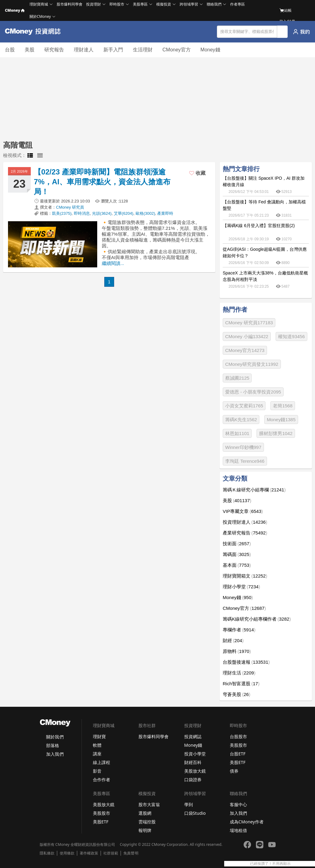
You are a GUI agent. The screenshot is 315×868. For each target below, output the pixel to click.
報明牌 (145, 830)
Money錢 (210, 50)
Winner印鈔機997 (243, 447)
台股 (10, 50)
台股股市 (238, 736)
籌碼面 (237, 554)
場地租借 (238, 830)
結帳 (285, 10)
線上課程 (102, 762)
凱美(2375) (62, 213)
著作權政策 (89, 853)
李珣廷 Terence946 (245, 461)
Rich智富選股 (241, 684)
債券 (234, 771)
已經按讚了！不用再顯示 (291, 864)
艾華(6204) (124, 213)
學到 (189, 804)
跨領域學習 (189, 4)
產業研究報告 (245, 533)
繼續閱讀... (113, 263)
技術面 (237, 544)
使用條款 (67, 853)
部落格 (53, 745)
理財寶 (99, 736)
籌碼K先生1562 (241, 420)
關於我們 (55, 737)
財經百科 (193, 762)
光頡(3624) (102, 213)
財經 (233, 640)
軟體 (97, 745)
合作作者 (102, 780)
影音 (97, 771)
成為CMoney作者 (247, 822)
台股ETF (238, 754)
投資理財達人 (245, 522)
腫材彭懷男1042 (276, 433)
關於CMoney (40, 16)
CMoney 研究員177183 (249, 323)
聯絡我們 (214, 4)
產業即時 (165, 213)
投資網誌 (193, 736)
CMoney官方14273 (245, 350)
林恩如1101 (237, 433)
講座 (97, 754)
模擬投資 (164, 4)
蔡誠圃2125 (237, 378)
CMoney (15, 10)
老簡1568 (283, 406)
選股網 (145, 813)
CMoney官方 (177, 50)
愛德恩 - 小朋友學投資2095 (253, 392)
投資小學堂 (195, 754)
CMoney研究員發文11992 (252, 364)
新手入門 (113, 50)
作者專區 (237, 4)
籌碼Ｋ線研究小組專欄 (254, 490)
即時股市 (117, 4)
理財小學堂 (241, 587)
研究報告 (54, 50)
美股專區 (140, 4)
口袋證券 (193, 780)
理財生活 (239, 673)
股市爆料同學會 (70, 4)
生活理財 (143, 50)
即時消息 (82, 213)
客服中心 (238, 804)
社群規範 (111, 853)
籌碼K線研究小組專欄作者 (257, 619)
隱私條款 (47, 853)
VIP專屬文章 (243, 511)
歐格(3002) (146, 213)
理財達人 (84, 50)
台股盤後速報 (246, 662)
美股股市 (238, 745)
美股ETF (238, 762)
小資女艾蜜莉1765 (244, 406)
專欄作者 (239, 630)
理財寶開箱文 (245, 576)
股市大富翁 (149, 804)
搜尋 (283, 32)
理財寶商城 (39, 4)
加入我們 (55, 754)
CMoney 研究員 (70, 207)
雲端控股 (147, 822)
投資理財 (94, 4)
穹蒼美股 (237, 694)
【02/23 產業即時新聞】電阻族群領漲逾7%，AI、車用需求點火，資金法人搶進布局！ (102, 182)
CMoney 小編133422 (247, 336)
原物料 (237, 651)
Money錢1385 (281, 420)
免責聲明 (131, 853)
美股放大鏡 (195, 771)
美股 (30, 50)
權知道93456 (291, 336)
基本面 (237, 565)
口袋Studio (195, 813)
